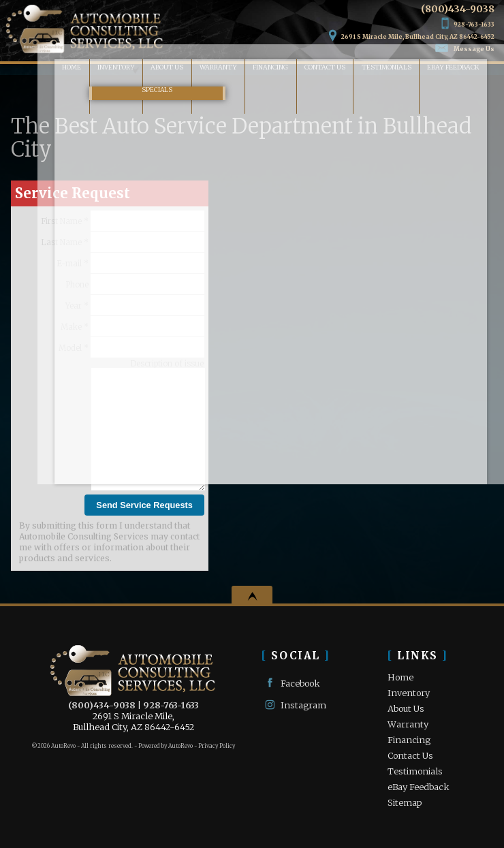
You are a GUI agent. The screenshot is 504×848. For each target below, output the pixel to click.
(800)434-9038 (102, 705)
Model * (131, 347)
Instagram (294, 705)
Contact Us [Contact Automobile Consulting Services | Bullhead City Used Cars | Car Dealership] (320, 70)
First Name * (123, 221)
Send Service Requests (144, 505)
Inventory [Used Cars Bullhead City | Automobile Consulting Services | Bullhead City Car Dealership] (76, 70)
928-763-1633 (171, 705)
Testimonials (392, 70)
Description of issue (167, 364)
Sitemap (405, 802)
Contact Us (410, 755)
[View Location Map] (411, 30)
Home (400, 677)
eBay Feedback (467, 70)
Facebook (291, 683)
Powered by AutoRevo (166, 746)
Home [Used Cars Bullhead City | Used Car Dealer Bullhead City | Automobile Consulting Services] (22, 70)
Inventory (409, 693)
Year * (135, 305)
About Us (406, 708)
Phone (135, 284)
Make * (132, 326)
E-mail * (130, 263)
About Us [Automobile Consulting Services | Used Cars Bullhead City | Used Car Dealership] (137, 70)
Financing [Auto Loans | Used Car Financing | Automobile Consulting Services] (257, 70)
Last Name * (123, 242)
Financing (409, 740)
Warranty (408, 724)
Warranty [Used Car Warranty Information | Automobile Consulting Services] (196, 70)
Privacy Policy (217, 746)
